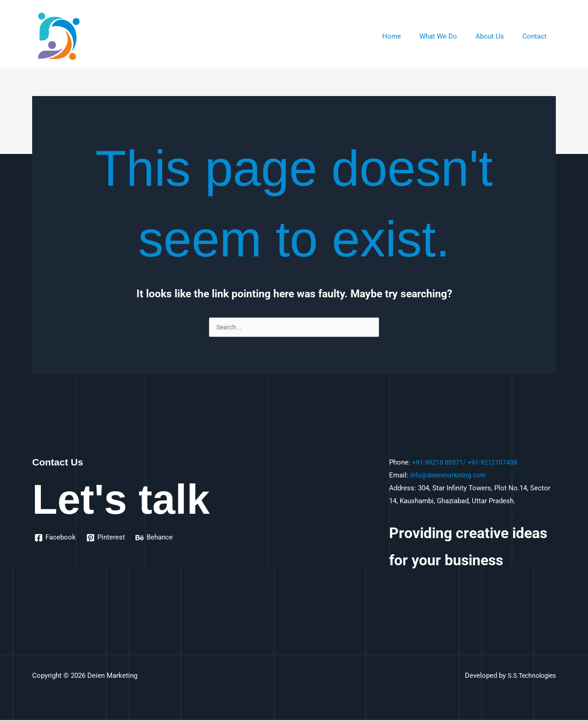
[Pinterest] (107, 539)
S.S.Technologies (529, 676)
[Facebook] (56, 539)
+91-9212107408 (494, 463)
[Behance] (155, 539)
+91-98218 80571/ (439, 463)
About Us (497, 36)
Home (408, 36)
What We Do (450, 36)
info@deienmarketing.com (451, 476)
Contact (537, 36)
